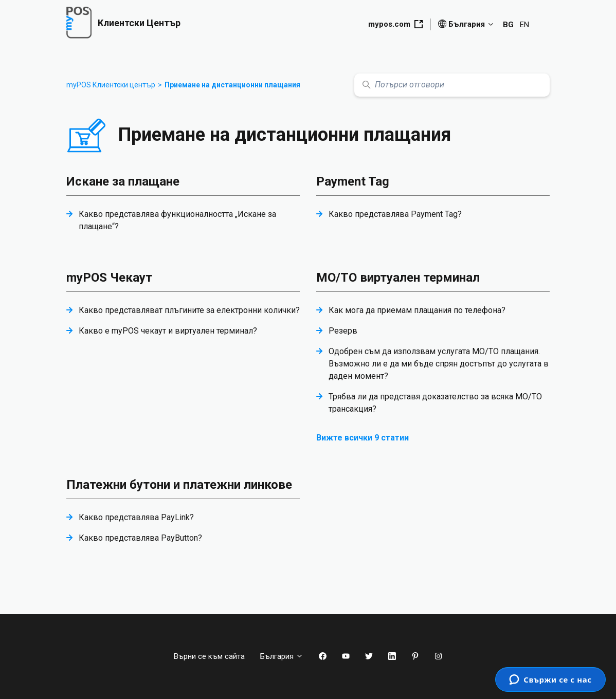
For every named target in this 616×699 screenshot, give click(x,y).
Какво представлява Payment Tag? (395, 214)
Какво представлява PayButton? (140, 538)
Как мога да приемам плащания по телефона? (417, 310)
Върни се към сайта (209, 656)
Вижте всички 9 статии (363, 438)
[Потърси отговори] (452, 85)
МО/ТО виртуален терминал (398, 278)
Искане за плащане (123, 181)
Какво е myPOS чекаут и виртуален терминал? (168, 331)
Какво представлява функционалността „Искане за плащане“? (177, 220)
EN (524, 25)
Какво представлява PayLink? (136, 517)
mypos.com (395, 24)
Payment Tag (353, 181)
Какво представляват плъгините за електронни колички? (189, 310)
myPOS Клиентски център (111, 85)
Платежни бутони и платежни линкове (179, 485)
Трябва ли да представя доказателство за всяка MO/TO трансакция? (435, 403)
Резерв (343, 331)
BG (508, 25)
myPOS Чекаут (109, 278)
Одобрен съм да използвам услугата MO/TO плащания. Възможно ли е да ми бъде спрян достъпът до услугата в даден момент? (439, 364)
